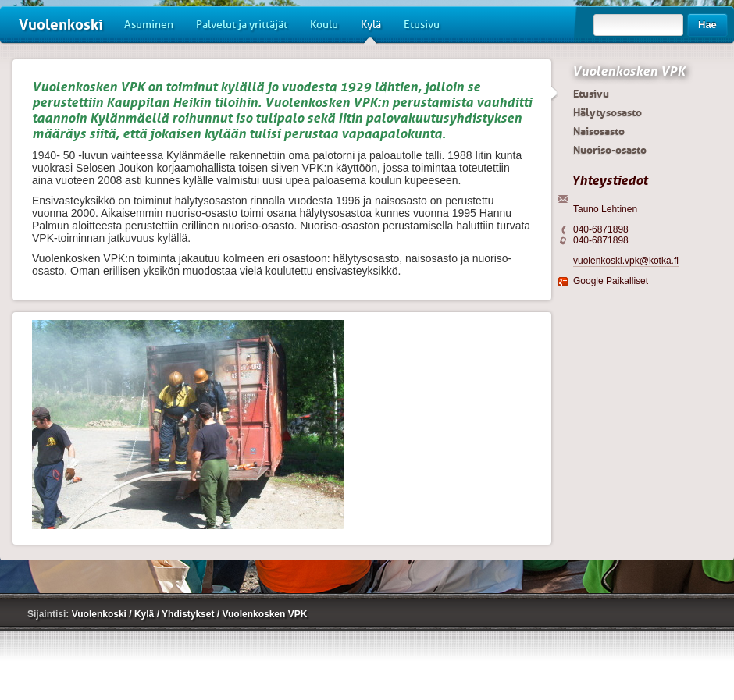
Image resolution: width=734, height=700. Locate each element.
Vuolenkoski (61, 25)
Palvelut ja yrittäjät (242, 25)
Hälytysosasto (608, 112)
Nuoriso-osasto (610, 150)
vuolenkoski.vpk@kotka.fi (626, 261)
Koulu (324, 25)
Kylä (371, 30)
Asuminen (149, 25)
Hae (707, 25)
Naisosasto (599, 131)
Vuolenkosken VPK (629, 71)
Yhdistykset (189, 614)
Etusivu (422, 25)
